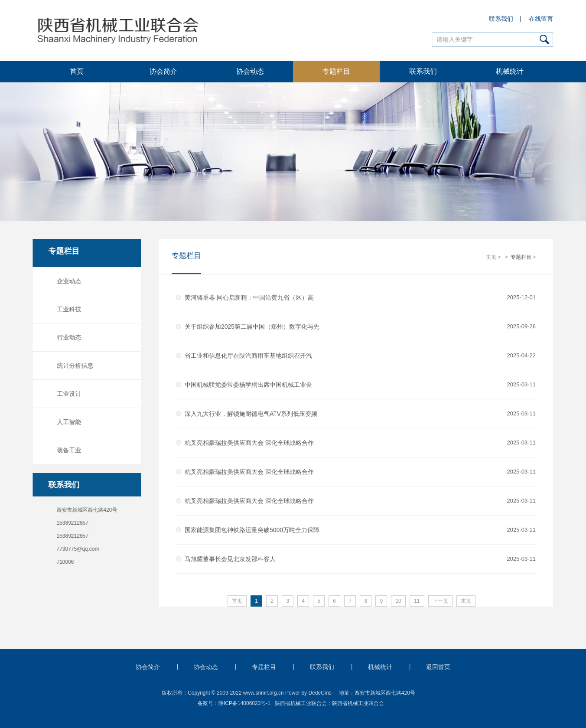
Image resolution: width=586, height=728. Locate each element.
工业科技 (68, 309)
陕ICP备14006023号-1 (244, 703)
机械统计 (510, 71)
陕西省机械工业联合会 (358, 703)
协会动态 (250, 71)
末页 (466, 601)
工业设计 (68, 394)
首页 (77, 71)
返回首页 (438, 667)
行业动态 (68, 337)
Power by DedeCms (308, 693)
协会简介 (163, 71)
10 (398, 601)
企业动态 (68, 281)
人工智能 (68, 422)
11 (417, 601)
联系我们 (501, 19)
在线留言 (541, 19)
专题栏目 (336, 71)
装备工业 (68, 450)
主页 (491, 258)
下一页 (440, 601)
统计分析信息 (74, 366)
